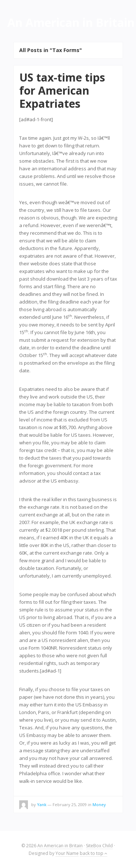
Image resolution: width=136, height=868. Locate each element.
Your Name (67, 853)
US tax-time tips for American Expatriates (62, 90)
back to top (94, 853)
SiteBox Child (99, 846)
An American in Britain (60, 846)
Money (99, 804)
